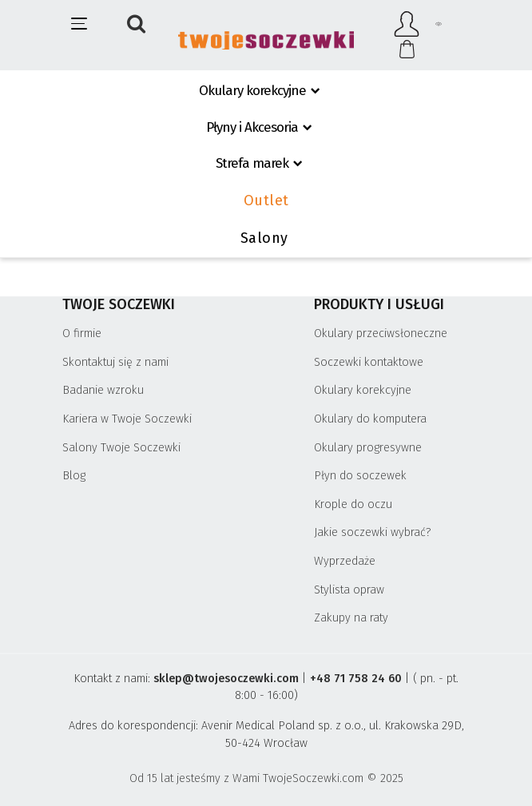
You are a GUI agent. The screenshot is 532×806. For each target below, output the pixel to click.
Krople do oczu (353, 504)
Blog (74, 476)
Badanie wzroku (103, 390)
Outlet (266, 201)
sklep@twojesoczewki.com (226, 679)
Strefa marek (252, 163)
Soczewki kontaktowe (369, 362)
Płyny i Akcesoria (252, 127)
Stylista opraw (349, 590)
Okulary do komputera (370, 419)
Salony (264, 238)
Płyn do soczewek (360, 476)
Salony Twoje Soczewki (121, 448)
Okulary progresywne (368, 448)
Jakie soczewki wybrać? (373, 532)
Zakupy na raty (351, 618)
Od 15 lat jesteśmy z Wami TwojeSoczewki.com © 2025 (266, 778)
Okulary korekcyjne (252, 91)
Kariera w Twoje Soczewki (127, 419)
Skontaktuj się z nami (115, 362)
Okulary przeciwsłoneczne (381, 334)
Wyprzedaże (345, 561)
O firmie (82, 334)
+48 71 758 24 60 (356, 679)
